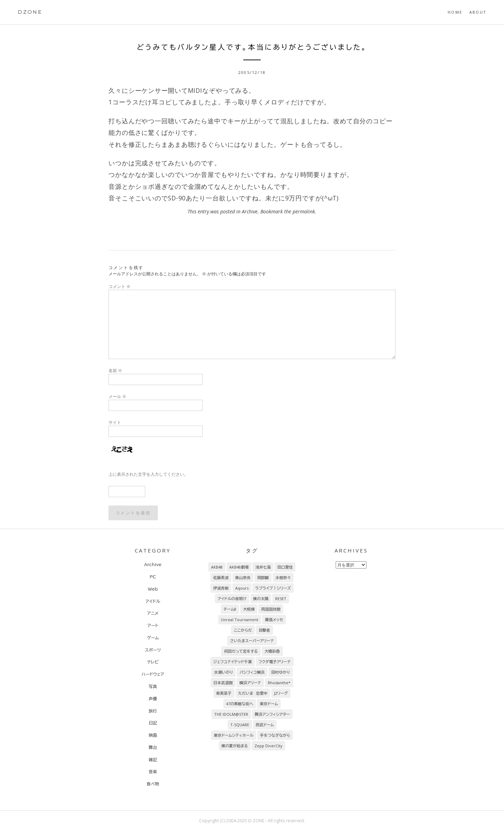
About (478, 12)
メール (117, 396)
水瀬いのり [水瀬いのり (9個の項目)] (224, 672)
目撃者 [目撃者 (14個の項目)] (264, 630)
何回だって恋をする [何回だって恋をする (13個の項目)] (241, 651)
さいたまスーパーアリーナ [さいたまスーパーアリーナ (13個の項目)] (252, 641)
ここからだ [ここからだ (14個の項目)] (243, 630)
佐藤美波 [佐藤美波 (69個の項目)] (221, 578)
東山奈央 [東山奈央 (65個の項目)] (243, 578)
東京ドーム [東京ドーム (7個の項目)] (269, 704)
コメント (120, 286)
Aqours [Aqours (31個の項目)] (242, 588)
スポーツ (153, 650)
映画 (153, 735)
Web (153, 589)
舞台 (153, 747)
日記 (153, 723)
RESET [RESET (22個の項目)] (281, 599)
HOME (455, 12)
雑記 (153, 760)
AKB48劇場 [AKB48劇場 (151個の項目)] (239, 567)
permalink (304, 211)
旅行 (153, 711)
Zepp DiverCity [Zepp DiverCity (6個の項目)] (268, 746)
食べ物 (153, 784)
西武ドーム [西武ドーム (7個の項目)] (265, 725)
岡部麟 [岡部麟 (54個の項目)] (263, 578)
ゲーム (153, 638)
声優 (153, 699)
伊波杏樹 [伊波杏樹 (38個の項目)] (221, 588)
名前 (115, 370)
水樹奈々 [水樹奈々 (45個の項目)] (283, 578)
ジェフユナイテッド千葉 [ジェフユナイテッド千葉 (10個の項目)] (232, 662)
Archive (250, 211)
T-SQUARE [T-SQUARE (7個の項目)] (240, 725)
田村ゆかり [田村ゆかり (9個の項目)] (281, 672)
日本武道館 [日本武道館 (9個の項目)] (223, 683)
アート (153, 625)
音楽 (153, 771)
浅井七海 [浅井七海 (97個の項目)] (263, 567)
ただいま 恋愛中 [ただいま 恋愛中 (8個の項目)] (253, 693)
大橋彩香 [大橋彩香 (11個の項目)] (272, 651)
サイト (115, 422)
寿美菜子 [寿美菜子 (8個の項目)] (224, 693)
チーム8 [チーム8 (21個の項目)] (230, 609)
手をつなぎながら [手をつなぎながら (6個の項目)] (275, 735)
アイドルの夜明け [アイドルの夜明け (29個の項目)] (232, 599)
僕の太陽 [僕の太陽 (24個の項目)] (261, 599)
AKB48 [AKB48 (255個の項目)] (217, 567)
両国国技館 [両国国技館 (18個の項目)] (271, 609)
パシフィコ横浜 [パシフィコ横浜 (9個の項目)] (252, 672)
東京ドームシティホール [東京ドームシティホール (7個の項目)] (234, 735)
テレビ (153, 662)
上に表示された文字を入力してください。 (148, 474)
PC (153, 577)
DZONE (30, 12)
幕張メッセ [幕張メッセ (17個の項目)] (274, 620)
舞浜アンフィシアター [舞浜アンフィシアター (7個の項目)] (272, 714)
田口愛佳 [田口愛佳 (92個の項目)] (285, 567)
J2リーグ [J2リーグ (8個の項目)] (281, 693)
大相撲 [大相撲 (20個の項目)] (249, 609)
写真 (153, 686)
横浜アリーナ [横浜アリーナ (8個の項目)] (250, 683)
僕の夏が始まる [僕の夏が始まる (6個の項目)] (235, 746)
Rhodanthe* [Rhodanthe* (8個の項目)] (279, 683)
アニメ (153, 613)
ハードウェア (153, 674)
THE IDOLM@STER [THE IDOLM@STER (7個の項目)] (231, 714)
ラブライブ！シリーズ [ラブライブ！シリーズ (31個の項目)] (273, 588)
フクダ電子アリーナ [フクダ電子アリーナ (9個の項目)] (275, 662)
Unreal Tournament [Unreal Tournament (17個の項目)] (240, 620)
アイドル (153, 601)
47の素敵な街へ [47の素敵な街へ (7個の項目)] (240, 704)
